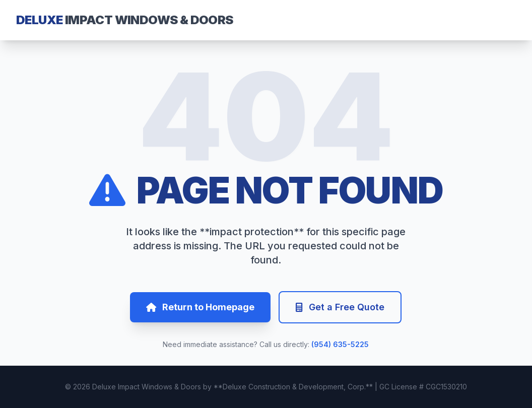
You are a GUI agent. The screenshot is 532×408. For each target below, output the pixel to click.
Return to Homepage (200, 307)
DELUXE (125, 20)
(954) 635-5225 (340, 344)
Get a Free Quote (340, 307)
